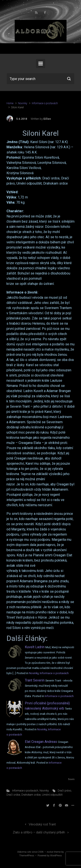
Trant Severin (35, 680)
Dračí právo (64, 791)
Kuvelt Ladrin (35, 647)
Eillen (47, 119)
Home (10, 103)
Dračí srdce (13, 795)
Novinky (23, 103)
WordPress (56, 856)
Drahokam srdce (31, 795)
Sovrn (71, 779)
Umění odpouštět (52, 795)
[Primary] (41, 64)
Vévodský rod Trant (42, 824)
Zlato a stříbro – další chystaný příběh (39, 832)
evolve (50, 852)
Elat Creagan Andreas (41, 742)
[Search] (40, 79)
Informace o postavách (45, 103)
